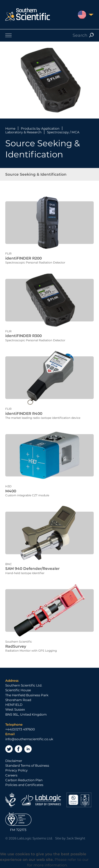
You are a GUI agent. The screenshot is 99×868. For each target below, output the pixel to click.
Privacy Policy (16, 770)
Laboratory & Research (23, 132)
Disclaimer (14, 761)
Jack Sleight (76, 838)
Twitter (9, 749)
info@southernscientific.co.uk (29, 739)
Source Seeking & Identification (36, 174)
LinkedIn (28, 749)
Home (10, 128)
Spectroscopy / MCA (63, 132)
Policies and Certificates (24, 785)
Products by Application (40, 128)
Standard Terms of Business (27, 765)
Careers (11, 775)
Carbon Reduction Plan (24, 780)
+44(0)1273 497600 (20, 729)
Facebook (18, 749)
